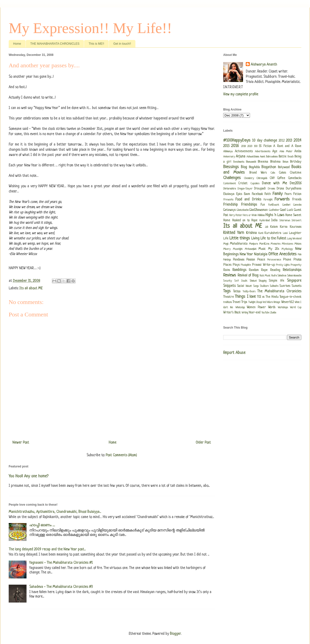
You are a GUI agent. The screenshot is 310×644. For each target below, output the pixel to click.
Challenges (232, 178)
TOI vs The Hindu (268, 297)
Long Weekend (294, 239)
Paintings (227, 260)
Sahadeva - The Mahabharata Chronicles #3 (61, 587)
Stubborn (264, 286)
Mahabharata (239, 244)
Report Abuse (234, 353)
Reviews (230, 275)
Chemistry (249, 178)
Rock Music (265, 276)
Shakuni (253, 281)
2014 (297, 140)
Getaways (229, 210)
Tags (227, 291)
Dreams (271, 189)
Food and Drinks (248, 199)
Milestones (287, 244)
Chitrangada (262, 178)
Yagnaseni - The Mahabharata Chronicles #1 (61, 563)
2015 (226, 146)
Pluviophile (246, 265)
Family (278, 194)
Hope (254, 221)
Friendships (249, 205)
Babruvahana (272, 157)
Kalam (274, 227)
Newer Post (21, 443)
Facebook (257, 194)
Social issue (244, 286)
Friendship (231, 205)
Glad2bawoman (258, 210)
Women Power (256, 307)
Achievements (244, 152)
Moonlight (238, 249)
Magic (226, 244)
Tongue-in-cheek (290, 297)
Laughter (295, 233)
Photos (297, 260)
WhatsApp (240, 307)
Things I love (245, 297)
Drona (280, 189)
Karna (284, 227)
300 (256, 146)
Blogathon (269, 167)
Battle (282, 157)
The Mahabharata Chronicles (279, 291)
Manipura (253, 244)
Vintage (277, 302)
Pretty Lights (283, 265)
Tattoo (237, 292)
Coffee (281, 178)
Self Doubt (241, 281)
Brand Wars (258, 173)
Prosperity (296, 265)
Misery (227, 249)
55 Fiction (265, 146)
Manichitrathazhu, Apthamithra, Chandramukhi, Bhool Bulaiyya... (55, 512)
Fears (288, 194)
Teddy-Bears (249, 292)
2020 (250, 146)
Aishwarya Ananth (264, 65)
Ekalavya (229, 194)
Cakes (282, 173)
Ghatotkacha (243, 210)
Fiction (297, 194)
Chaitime (296, 173)
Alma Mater (286, 152)
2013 (289, 141)
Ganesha (297, 205)
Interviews (285, 221)
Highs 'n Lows (275, 215)
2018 (243, 146)
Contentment (230, 184)
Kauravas (295, 227)
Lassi (285, 233)
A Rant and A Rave (287, 146)
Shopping (263, 281)
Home (17, 44)
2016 (235, 146)
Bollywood (284, 167)
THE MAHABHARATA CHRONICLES (55, 44)
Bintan (285, 162)
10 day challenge (265, 141)
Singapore (294, 281)
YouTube (265, 313)
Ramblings (239, 270)
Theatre (229, 297)
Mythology (287, 249)
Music (262, 249)
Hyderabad (264, 221)
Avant (263, 157)
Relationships (292, 270)
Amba (298, 152)
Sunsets (296, 286)
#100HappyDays (237, 140)
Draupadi (260, 189)
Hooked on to (241, 221)
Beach (291, 157)
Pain (300, 255)
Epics (239, 194)
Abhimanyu (228, 152)
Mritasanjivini (250, 249)
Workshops (283, 307)
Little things (240, 238)
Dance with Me (274, 183)
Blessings (231, 167)
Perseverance (274, 260)
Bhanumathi (251, 162)
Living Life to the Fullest (269, 238)
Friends (297, 200)
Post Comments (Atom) (121, 455)
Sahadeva (282, 276)
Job (266, 227)
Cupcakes (255, 184)
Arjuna (241, 156)
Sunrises (285, 286)
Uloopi (259, 302)
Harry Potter (236, 215)
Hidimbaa (261, 215)
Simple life (277, 281)
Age (275, 152)
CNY (272, 178)
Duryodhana (294, 189)
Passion (251, 260)
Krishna (251, 233)
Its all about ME (31, 288)
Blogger (175, 634)
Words (272, 307)
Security (228, 281)
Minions (298, 244)
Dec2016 (295, 183)
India (274, 221)
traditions (228, 302)
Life (226, 239)
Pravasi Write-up (263, 265)
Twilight (252, 302)
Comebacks (295, 178)
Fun (263, 205)
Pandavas (239, 260)
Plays (236, 265)
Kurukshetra (273, 233)
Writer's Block (232, 313)
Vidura (270, 302)
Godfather (274, 210)
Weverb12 (287, 302)
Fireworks (228, 200)
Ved (264, 302)
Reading (275, 270)
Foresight (268, 200)
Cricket (243, 184)
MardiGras (264, 244)
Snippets (229, 286)
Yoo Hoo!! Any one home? (29, 476)
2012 (281, 141)
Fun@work (274, 205)
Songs (256, 286)
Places (227, 265)
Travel (236, 302)
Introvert (296, 221)
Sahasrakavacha (294, 276)
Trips (244, 302)
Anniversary (229, 157)
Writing (245, 313)
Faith (268, 194)
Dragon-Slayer (245, 189)
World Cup (296, 307)
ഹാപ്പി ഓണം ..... (42, 525)
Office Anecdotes (282, 254)
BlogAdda (254, 167)
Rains (227, 270)
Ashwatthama (253, 157)
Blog (244, 167)
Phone (287, 260)
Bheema (263, 162)
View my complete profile (241, 94)
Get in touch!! (122, 44)
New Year (246, 254)
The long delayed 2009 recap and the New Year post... (47, 549)
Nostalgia (261, 254)
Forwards (282, 199)
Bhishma (275, 162)
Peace (261, 260)
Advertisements (263, 152)
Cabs (273, 173)
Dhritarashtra (230, 189)
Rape (264, 270)
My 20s (274, 249)
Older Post (203, 443)
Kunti (261, 233)
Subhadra (274, 286)
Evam (247, 194)
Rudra (274, 276)
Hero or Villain (250, 215)
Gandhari (286, 205)
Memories (276, 244)
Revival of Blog (248, 275)
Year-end (255, 313)
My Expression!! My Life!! (90, 28)
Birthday (296, 162)
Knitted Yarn (234, 233)
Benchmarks (239, 162)
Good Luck (286, 210)
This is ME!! (96, 44)
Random (254, 270)
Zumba (273, 313)
